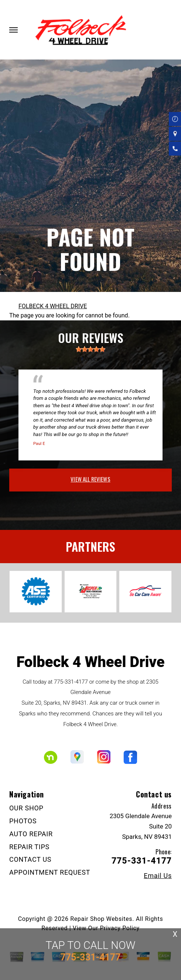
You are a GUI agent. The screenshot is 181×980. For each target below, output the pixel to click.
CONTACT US (30, 859)
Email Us (158, 876)
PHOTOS (23, 821)
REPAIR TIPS (29, 847)
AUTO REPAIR (31, 834)
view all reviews (90, 479)
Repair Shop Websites (101, 919)
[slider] (90, 349)
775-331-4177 (71, 682)
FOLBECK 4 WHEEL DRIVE (53, 306)
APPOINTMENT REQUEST (50, 872)
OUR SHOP (26, 808)
